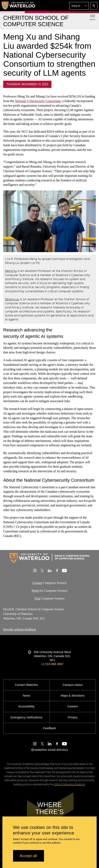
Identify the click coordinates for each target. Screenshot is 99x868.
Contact (37, 583)
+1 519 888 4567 (52, 664)
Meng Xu (11, 271)
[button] (79, 6)
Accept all (28, 856)
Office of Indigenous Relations (69, 784)
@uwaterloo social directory (49, 750)
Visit (37, 598)
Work (35, 591)
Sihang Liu (12, 299)
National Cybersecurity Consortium (38, 101)
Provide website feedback (20, 629)
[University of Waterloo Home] (19, 6)
